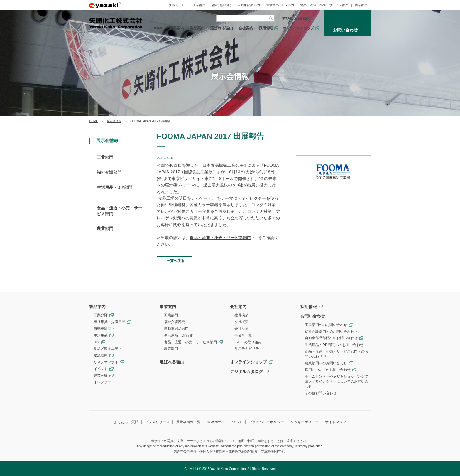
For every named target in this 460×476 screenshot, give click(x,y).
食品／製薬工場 (106, 349)
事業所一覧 (243, 335)
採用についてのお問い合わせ (328, 370)
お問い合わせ (313, 316)
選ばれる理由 (221, 28)
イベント (101, 369)
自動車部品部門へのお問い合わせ (331, 338)
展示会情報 (114, 121)
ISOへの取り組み (248, 342)
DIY (97, 342)
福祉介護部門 (221, 5)
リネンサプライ (106, 362)
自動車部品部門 (249, 5)
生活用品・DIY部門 (280, 5)
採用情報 (266, 28)
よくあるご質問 (126, 422)
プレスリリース (157, 422)
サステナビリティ (248, 349)
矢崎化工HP (178, 5)
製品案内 (197, 28)
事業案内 (177, 28)
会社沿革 (241, 329)
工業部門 (199, 5)
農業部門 (361, 5)
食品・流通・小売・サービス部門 (324, 5)
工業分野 (101, 315)
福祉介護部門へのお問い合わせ (329, 332)
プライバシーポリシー (266, 422)
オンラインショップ (298, 28)
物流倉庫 (101, 355)
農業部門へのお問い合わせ (326, 363)
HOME (158, 28)
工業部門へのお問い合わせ (326, 325)
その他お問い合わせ (321, 393)
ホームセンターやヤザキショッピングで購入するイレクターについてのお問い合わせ (336, 381)
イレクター (102, 382)
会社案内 (246, 28)
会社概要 (241, 322)
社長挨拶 (241, 315)
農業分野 (101, 376)
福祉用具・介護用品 (109, 322)
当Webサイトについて (225, 422)
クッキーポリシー (305, 422)
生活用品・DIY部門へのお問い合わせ (334, 345)
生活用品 (101, 335)
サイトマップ (336, 422)
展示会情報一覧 (188, 422)
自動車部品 (102, 329)
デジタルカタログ (295, 19)
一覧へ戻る (175, 261)
